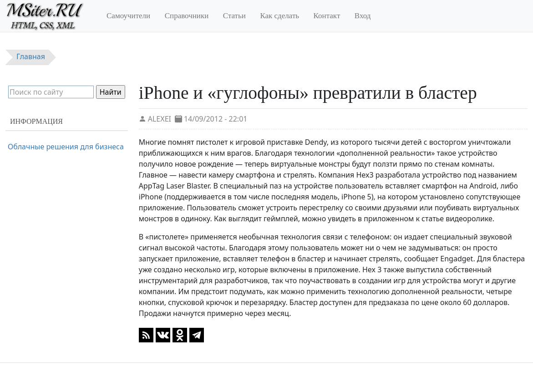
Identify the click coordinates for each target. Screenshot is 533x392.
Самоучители (128, 16)
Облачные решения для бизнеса (66, 147)
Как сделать (279, 16)
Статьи (234, 16)
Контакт (327, 16)
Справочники (187, 16)
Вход (363, 16)
